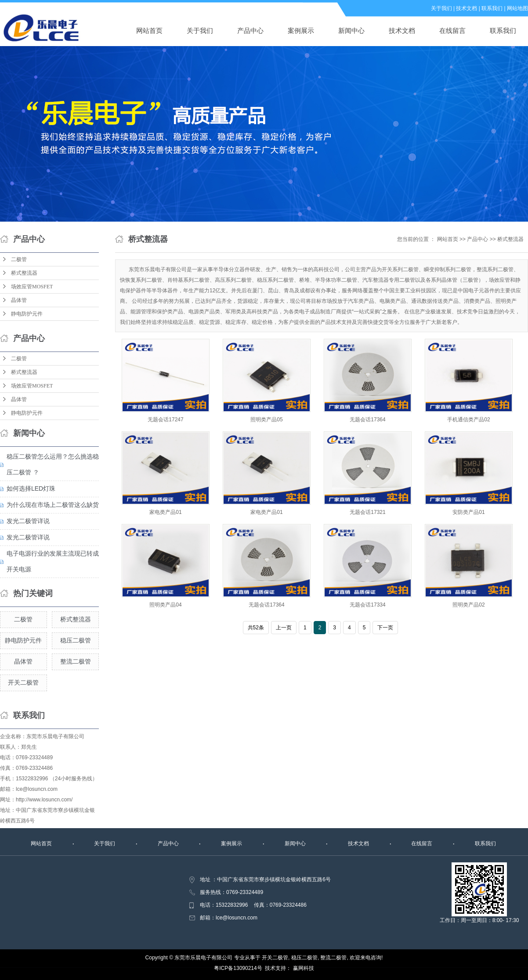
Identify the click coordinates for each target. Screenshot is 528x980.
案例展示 (301, 31)
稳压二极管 (76, 640)
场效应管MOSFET (32, 287)
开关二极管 (23, 682)
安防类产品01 (468, 512)
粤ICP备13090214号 (238, 968)
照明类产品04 (165, 605)
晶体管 (19, 300)
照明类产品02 (468, 605)
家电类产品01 (165, 512)
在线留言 (452, 31)
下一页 (385, 628)
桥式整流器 (24, 273)
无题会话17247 (165, 420)
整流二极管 (76, 661)
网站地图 (517, 8)
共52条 (256, 628)
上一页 (284, 628)
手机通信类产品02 (468, 420)
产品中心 (250, 31)
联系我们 (492, 8)
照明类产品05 (266, 420)
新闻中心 (351, 31)
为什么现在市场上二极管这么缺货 (53, 505)
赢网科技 (304, 968)
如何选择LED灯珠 (31, 488)
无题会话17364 (367, 420)
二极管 (19, 259)
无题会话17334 (367, 605)
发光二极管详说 (28, 521)
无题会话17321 (367, 512)
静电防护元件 (27, 314)
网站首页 (149, 31)
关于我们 (441, 8)
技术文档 (467, 8)
